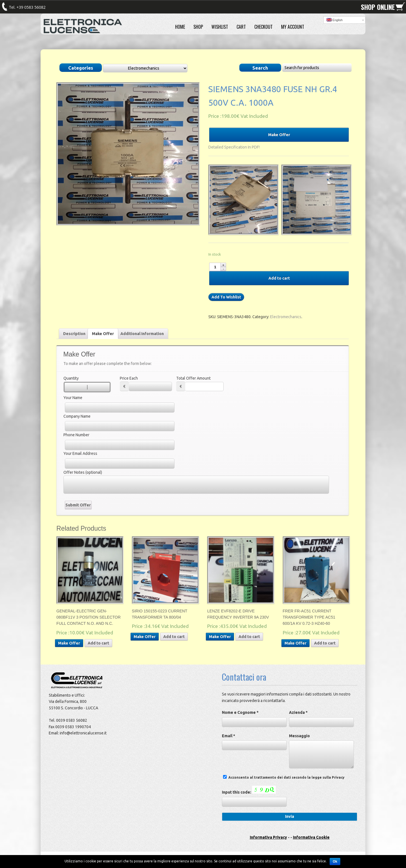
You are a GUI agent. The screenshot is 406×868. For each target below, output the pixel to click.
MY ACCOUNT (293, 27)
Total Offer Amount (193, 378)
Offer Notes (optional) (83, 472)
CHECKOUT (263, 27)
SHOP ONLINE (378, 7)
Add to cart (279, 278)
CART (241, 27)
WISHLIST (220, 27)
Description (74, 334)
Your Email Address (80, 453)
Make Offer (279, 135)
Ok (335, 862)
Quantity (71, 378)
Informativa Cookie (311, 837)
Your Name (73, 398)
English (335, 20)
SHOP (198, 27)
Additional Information (142, 334)
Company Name (77, 416)
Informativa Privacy (268, 837)
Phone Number (76, 435)
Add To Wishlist (226, 297)
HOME (180, 27)
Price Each (129, 378)
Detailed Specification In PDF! (234, 147)
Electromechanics (286, 317)
